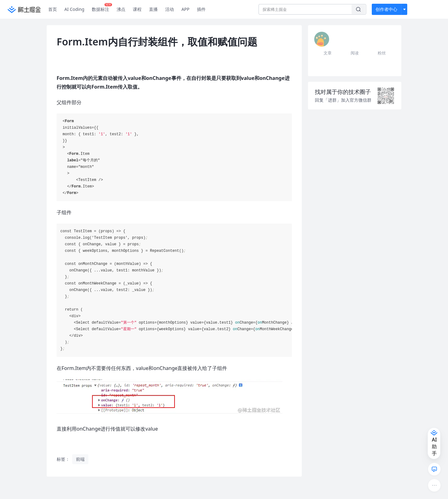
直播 (153, 9)
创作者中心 (386, 9)
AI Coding (74, 9)
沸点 (121, 9)
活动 (170, 9)
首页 (53, 9)
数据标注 (102, 8)
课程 (137, 9)
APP (185, 9)
